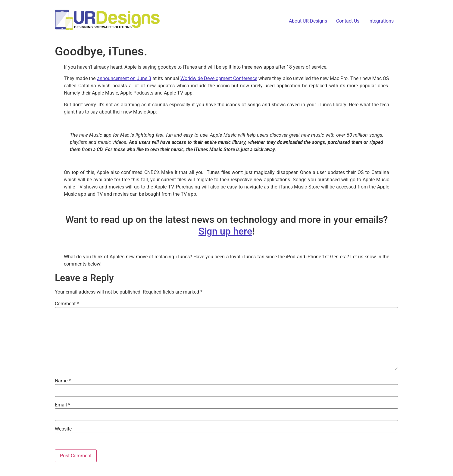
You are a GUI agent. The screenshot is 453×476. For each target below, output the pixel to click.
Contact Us (348, 21)
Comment (67, 304)
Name (63, 381)
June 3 (144, 78)
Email (62, 405)
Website (63, 429)
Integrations (381, 21)
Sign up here (225, 231)
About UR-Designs (308, 21)
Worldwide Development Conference (219, 78)
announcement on (117, 78)
